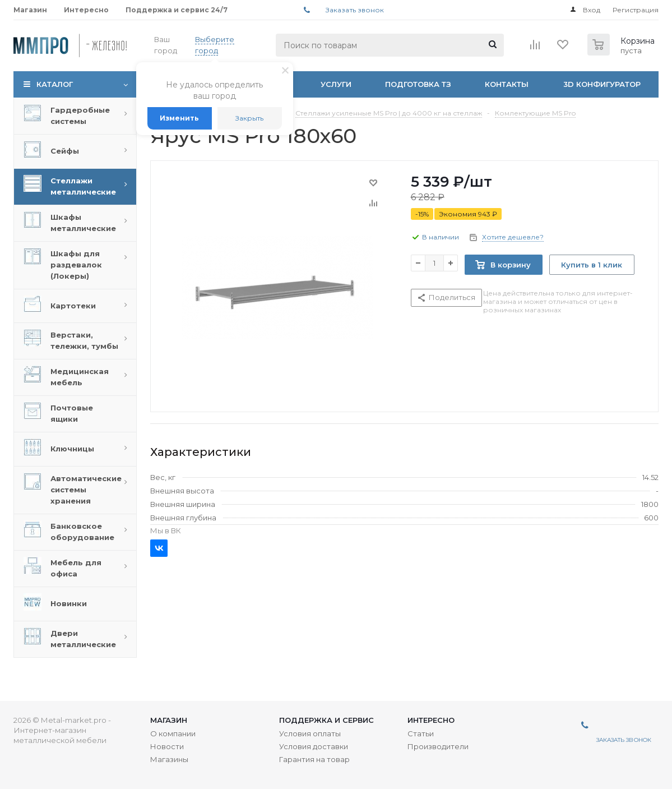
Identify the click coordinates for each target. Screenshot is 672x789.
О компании (173, 733)
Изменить (179, 118)
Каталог (55, 84)
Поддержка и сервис (326, 720)
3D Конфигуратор (602, 84)
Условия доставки (314, 746)
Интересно (431, 720)
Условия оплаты (310, 733)
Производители (438, 746)
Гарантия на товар (314, 759)
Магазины (169, 759)
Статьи (421, 733)
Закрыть (249, 118)
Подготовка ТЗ (418, 84)
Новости (167, 746)
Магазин (169, 720)
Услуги (336, 84)
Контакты (507, 84)
